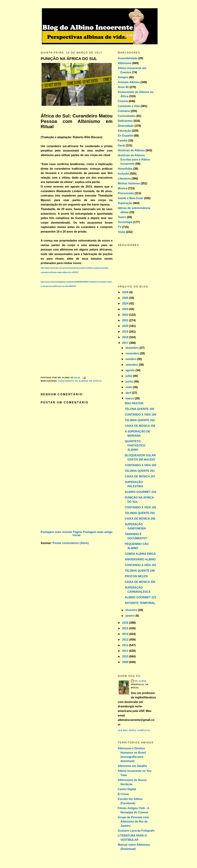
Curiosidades (127, 116)
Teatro (122, 217)
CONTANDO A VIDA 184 (140, 415)
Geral (121, 145)
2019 (126, 332)
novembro (133, 353)
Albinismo (125, 63)
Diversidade (126, 126)
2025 (126, 298)
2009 (126, 662)
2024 (126, 303)
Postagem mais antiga (98, 532)
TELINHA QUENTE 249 (140, 571)
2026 (126, 292)
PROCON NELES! (136, 576)
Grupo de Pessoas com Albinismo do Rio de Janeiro (133, 822)
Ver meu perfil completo (134, 730)
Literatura (124, 179)
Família (123, 141)
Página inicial (77, 534)
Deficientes (125, 121)
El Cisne (123, 794)
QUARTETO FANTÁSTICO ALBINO (135, 446)
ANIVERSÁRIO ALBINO (140, 559)
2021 (126, 320)
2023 (126, 309)
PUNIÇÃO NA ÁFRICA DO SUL (69, 59)
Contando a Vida (129, 106)
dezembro (133, 348)
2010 (126, 656)
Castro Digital (127, 789)
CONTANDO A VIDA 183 (140, 465)
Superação (125, 203)
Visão (121, 232)
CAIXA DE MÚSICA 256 (140, 519)
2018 (126, 337)
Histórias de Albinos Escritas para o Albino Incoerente (134, 160)
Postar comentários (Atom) (71, 543)
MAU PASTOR (134, 403)
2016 (126, 623)
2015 (126, 628)
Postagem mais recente (56, 532)
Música (123, 188)
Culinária (124, 111)
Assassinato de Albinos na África (80, 381)
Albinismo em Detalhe (132, 766)
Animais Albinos (129, 82)
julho (129, 376)
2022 (126, 315)
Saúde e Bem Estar (130, 198)
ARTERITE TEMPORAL (140, 603)
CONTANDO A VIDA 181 (140, 565)
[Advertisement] (67, 505)
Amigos (123, 77)
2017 (126, 343)
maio (129, 387)
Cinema (123, 101)
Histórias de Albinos (131, 150)
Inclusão (123, 174)
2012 (126, 645)
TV (120, 227)
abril (129, 393)
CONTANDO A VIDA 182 (140, 507)
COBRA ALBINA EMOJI (140, 554)
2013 (126, 640)
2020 (126, 326)
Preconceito (126, 193)
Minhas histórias (129, 183)
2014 (126, 634)
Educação (124, 131)
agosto (130, 370)
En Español (125, 136)
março (130, 398)
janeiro (130, 616)
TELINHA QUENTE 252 (140, 420)
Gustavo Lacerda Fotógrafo (136, 831)
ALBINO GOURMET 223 (140, 597)
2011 (126, 651)
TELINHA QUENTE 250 (140, 513)
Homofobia (125, 169)
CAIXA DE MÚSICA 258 (140, 426)
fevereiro (132, 610)
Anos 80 (123, 87)
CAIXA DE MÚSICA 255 (140, 582)
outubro (131, 359)
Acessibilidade (128, 58)
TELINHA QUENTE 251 (140, 471)
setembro (132, 365)
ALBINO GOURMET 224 (140, 492)
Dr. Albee (140, 681)
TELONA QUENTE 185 (139, 409)
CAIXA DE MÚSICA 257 (140, 476)
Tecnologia (125, 222)
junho (130, 382)
